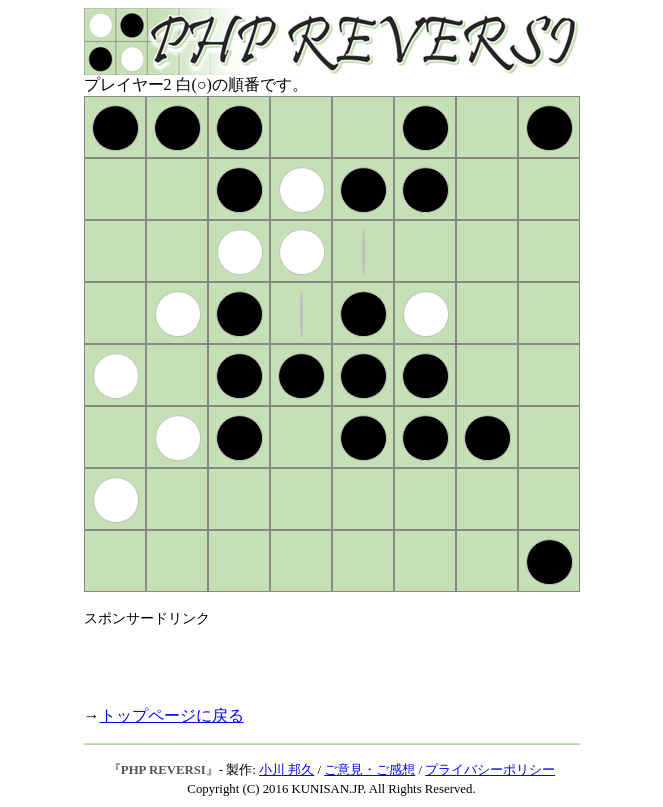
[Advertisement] (318, 658)
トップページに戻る (172, 715)
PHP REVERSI (163, 770)
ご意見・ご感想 (369, 770)
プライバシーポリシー (490, 770)
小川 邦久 (286, 770)
